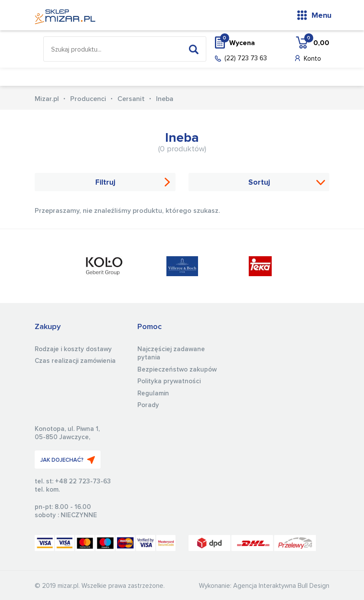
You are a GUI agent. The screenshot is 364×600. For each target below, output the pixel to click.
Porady (148, 405)
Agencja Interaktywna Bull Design (281, 586)
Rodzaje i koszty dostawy (73, 349)
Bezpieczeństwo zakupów (177, 370)
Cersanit (131, 99)
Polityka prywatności (169, 381)
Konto (312, 59)
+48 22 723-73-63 (83, 481)
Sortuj (259, 183)
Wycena (237, 42)
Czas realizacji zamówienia (75, 361)
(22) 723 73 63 (246, 58)
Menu (322, 16)
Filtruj (105, 183)
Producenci (88, 99)
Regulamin (153, 393)
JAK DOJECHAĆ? (68, 460)
